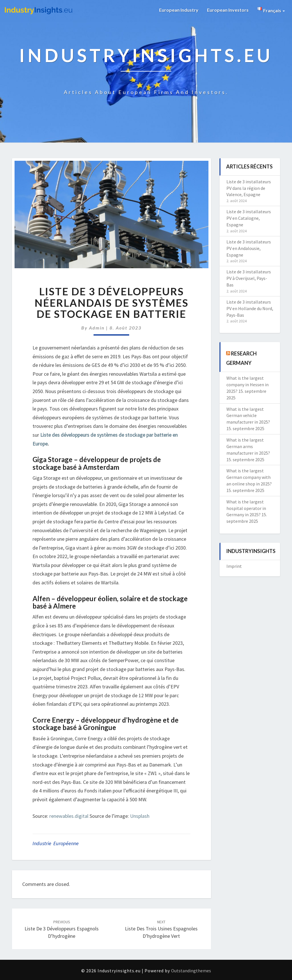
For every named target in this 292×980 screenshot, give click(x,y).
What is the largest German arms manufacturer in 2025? (248, 446)
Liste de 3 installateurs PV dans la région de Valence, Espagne (249, 188)
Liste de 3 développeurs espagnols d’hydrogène (62, 929)
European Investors (228, 10)
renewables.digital (69, 816)
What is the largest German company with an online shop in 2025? (249, 477)
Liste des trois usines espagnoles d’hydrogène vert (161, 929)
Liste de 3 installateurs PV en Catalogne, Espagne (249, 218)
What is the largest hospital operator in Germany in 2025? (246, 508)
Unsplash (140, 816)
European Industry (179, 10)
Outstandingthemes (191, 971)
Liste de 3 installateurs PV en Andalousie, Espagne (249, 248)
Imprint (234, 566)
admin (97, 328)
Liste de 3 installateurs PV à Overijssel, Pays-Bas (249, 278)
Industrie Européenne (56, 843)
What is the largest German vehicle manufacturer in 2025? (248, 416)
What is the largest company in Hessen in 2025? (248, 385)
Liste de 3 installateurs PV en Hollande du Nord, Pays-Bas (250, 308)
